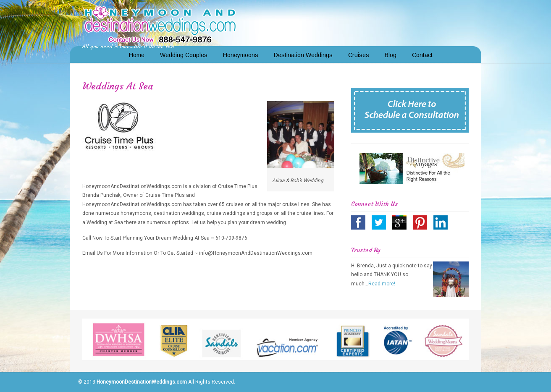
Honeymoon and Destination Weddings (160, 24)
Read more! (382, 284)
